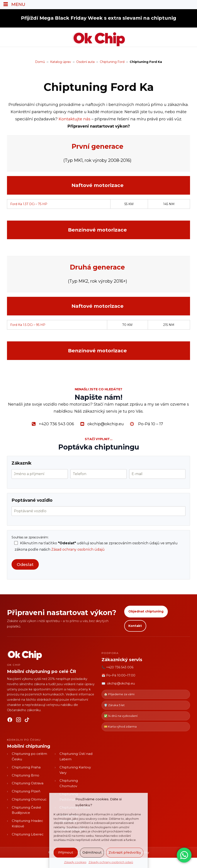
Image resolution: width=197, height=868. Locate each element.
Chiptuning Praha (26, 767)
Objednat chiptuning (146, 611)
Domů (40, 62)
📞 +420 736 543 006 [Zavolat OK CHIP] (117, 667)
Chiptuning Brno (25, 775)
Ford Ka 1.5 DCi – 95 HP (28, 325)
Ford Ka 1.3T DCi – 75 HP (29, 204)
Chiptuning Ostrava (28, 783)
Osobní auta (85, 62)
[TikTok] (27, 720)
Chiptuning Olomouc (29, 799)
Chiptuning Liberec (28, 834)
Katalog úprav (61, 62)
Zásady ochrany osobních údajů (111, 862)
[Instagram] (19, 720)
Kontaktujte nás (75, 119)
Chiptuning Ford (112, 62)
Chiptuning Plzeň (26, 791)
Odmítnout (92, 852)
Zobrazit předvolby (125, 852)
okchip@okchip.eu (121, 683)
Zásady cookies (75, 862)
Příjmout (66, 852)
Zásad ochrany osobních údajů (78, 549)
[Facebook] (10, 720)
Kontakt (135, 626)
